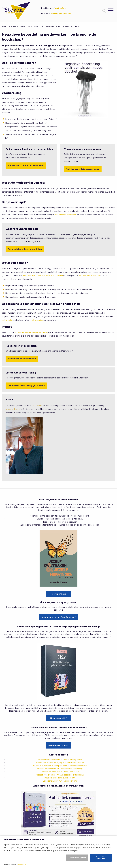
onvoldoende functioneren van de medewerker (43, 276)
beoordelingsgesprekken (51, 26)
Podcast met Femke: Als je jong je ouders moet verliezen (60, 763)
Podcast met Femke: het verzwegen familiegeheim (60, 760)
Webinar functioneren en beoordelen (26, 165)
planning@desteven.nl (61, 14)
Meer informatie (58, 594)
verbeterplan (7, 320)
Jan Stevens (36, 406)
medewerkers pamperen (65, 215)
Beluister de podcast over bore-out (60, 778)
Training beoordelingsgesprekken (83, 169)
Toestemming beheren (77, 858)
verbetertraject (37, 320)
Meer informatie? (58, 718)
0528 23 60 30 (61, 8)
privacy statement (22, 865)
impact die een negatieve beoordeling (31, 332)
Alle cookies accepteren (101, 858)
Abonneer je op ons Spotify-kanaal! (59, 617)
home (4, 26)
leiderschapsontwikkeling (18, 26)
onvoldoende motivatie (89, 276)
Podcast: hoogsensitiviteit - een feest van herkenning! (60, 769)
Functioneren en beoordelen (22, 359)
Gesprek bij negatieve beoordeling (25, 249)
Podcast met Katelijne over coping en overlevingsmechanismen (60, 766)
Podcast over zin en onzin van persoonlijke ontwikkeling (60, 775)
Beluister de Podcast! (59, 745)
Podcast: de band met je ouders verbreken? (60, 772)
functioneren (34, 26)
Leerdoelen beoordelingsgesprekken (26, 386)
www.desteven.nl (14, 409)
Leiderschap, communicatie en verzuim (60, 781)
